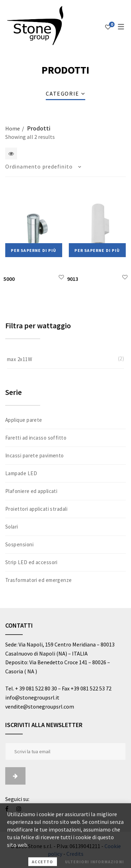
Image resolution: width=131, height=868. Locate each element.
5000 (9, 279)
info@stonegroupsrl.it (33, 697)
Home (13, 128)
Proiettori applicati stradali (36, 509)
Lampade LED (21, 473)
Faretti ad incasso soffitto (36, 438)
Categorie (62, 93)
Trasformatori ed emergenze (39, 580)
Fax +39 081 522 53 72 (87, 688)
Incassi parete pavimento (35, 455)
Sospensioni (19, 544)
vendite (14, 706)
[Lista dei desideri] (108, 27)
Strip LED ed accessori (31, 562)
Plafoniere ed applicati (31, 491)
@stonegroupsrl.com (49, 706)
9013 (73, 279)
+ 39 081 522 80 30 (36, 688)
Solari (12, 527)
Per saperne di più (34, 250)
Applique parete (24, 420)
